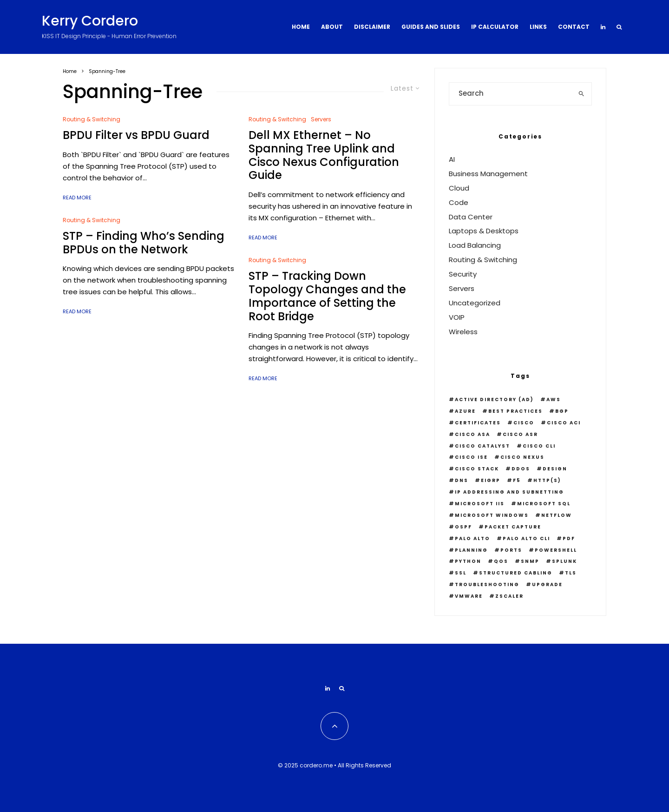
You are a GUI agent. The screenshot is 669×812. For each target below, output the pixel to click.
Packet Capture (513, 527)
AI (452, 159)
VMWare (469, 596)
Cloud (459, 188)
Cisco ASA (472, 434)
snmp (530, 561)
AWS (554, 399)
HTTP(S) (547, 480)
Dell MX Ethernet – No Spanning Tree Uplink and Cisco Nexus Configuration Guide (324, 155)
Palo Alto (472, 538)
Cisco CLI (539, 446)
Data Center (471, 217)
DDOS (521, 469)
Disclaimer (372, 27)
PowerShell (556, 550)
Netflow (557, 515)
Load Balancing (475, 245)
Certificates (478, 423)
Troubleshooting (487, 584)
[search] (582, 94)
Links (538, 27)
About (332, 27)
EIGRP (491, 480)
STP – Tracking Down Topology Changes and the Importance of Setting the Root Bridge (327, 296)
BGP (562, 411)
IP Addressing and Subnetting (509, 492)
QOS (501, 561)
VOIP (457, 317)
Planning (471, 550)
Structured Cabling (516, 573)
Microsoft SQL (544, 504)
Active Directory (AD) (494, 399)
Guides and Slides (431, 27)
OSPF (463, 527)
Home (301, 27)
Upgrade (547, 584)
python (468, 561)
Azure (465, 411)
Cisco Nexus (522, 457)
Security (463, 274)
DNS (462, 480)
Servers (321, 119)
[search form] (511, 94)
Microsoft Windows (492, 515)
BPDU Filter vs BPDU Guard (136, 135)
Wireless (463, 332)
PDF (569, 538)
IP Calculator (495, 27)
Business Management (488, 174)
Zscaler (509, 596)
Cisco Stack (477, 469)
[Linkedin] (603, 27)
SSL (461, 573)
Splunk (564, 561)
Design (555, 469)
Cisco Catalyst (482, 446)
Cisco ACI (564, 423)
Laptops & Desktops (484, 231)
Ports (511, 550)
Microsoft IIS (480, 504)
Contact (574, 27)
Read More (77, 198)
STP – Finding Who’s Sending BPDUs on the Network (144, 243)
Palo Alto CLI (526, 538)
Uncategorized (475, 303)
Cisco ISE (471, 457)
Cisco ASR (520, 434)
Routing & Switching (92, 119)
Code (459, 202)
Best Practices (515, 411)
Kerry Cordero (90, 21)
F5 (517, 480)
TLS (571, 573)
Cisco (524, 423)
